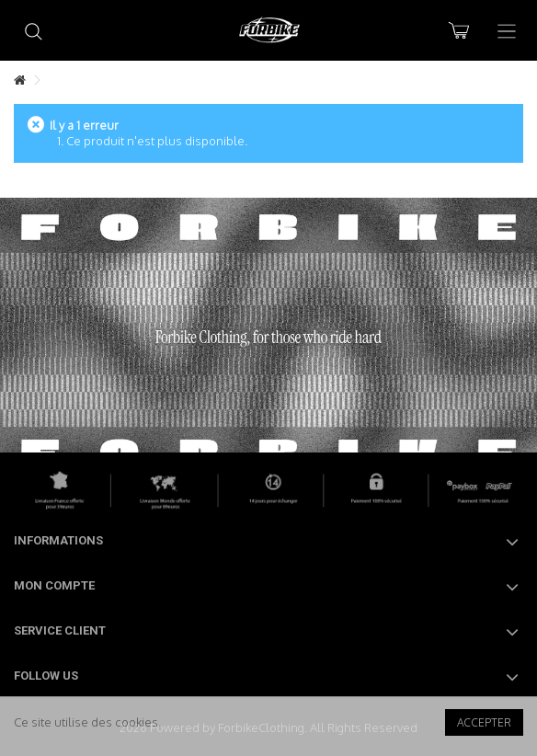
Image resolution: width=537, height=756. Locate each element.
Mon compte (54, 585)
